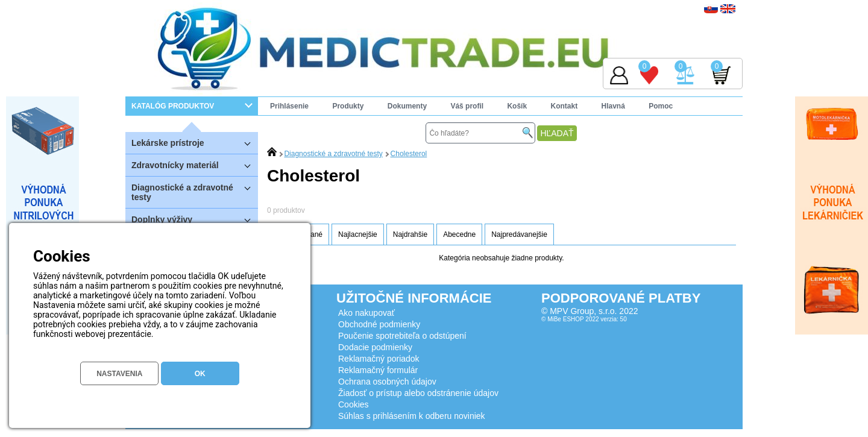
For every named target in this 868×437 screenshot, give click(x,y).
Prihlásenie (289, 106)
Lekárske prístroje (195, 143)
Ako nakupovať (366, 313)
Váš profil (467, 106)
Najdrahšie (410, 234)
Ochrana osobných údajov (387, 382)
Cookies (354, 404)
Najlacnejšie (358, 234)
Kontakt (564, 106)
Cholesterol (409, 154)
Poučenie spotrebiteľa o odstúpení (402, 336)
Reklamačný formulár (378, 370)
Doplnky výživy (195, 219)
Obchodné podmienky (379, 324)
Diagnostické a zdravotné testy (195, 189)
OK (200, 374)
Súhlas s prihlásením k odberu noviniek (412, 416)
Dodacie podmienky (375, 347)
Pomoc (661, 106)
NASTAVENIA (119, 374)
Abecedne (459, 234)
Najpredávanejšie (519, 234)
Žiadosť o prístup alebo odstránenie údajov (418, 393)
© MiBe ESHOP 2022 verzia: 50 (584, 319)
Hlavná (613, 106)
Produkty (348, 106)
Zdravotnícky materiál (195, 165)
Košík (517, 106)
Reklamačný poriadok (379, 359)
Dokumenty (407, 106)
